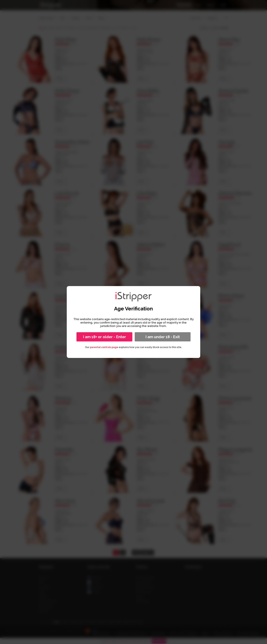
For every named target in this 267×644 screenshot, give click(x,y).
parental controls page (104, 347)
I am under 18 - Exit (163, 337)
